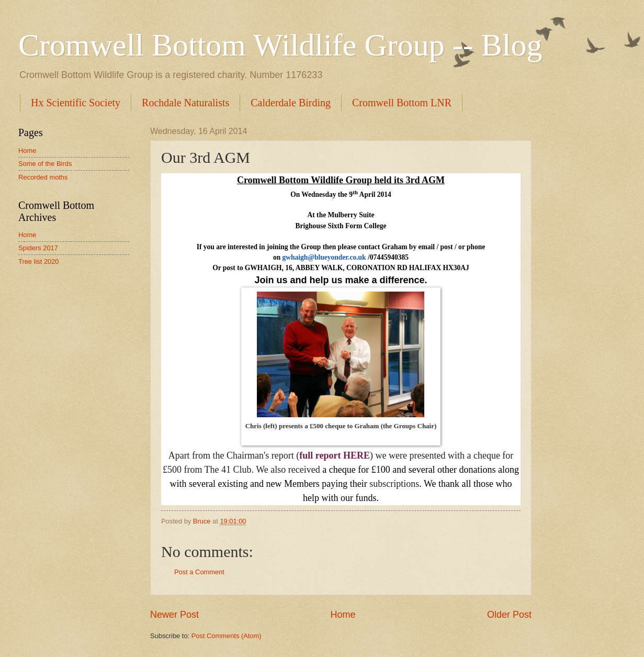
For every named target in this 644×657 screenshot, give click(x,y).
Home (343, 615)
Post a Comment (199, 572)
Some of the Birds (45, 164)
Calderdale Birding (291, 103)
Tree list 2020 (39, 261)
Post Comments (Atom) (227, 636)
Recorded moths (43, 177)
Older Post (509, 615)
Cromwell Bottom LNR (402, 103)
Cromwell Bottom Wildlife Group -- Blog (280, 45)
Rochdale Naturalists (185, 103)
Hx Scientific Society (76, 103)
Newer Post (174, 615)
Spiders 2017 (38, 248)
